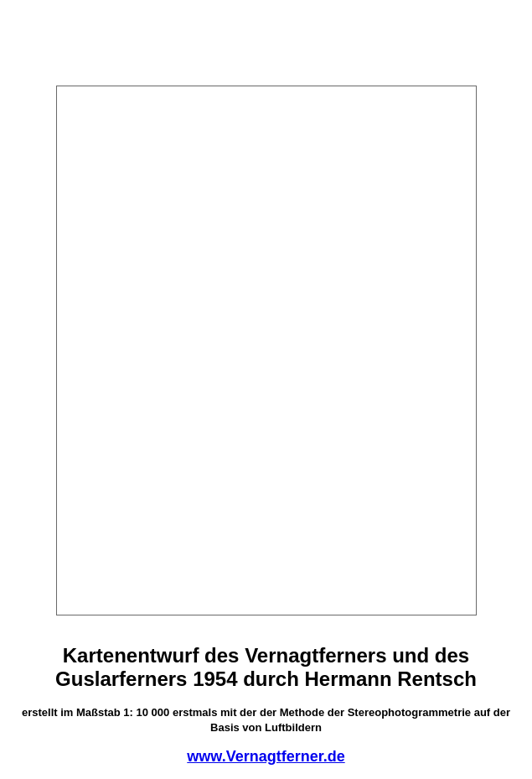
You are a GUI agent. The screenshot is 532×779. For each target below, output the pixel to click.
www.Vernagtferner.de (266, 756)
